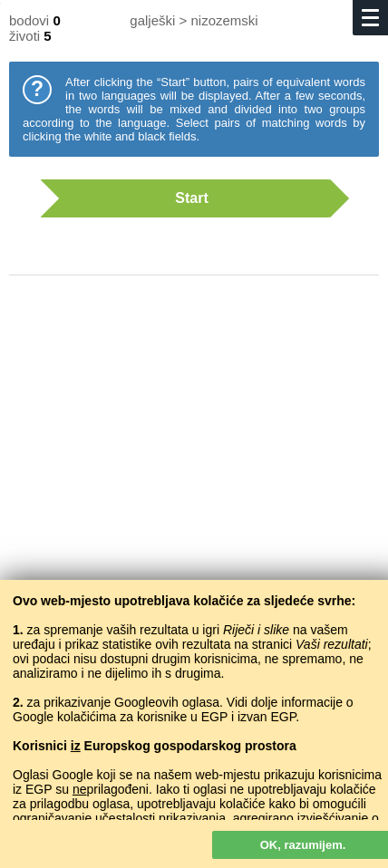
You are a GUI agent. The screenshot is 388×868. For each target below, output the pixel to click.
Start (185, 198)
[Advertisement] (194, 472)
